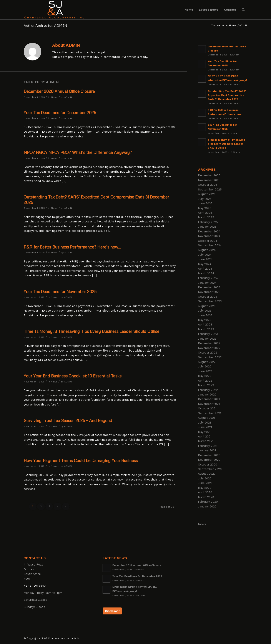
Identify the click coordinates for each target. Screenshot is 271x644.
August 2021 (206, 418)
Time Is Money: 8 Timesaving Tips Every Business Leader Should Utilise (91, 331)
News (54, 97)
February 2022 (208, 390)
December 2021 (209, 399)
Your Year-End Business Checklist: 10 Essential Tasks (73, 376)
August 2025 (207, 194)
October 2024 (208, 241)
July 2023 (205, 311)
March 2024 (206, 273)
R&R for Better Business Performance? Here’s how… (72, 247)
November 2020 (209, 460)
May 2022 (205, 376)
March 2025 (206, 217)
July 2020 (205, 478)
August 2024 (207, 250)
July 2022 (205, 366)
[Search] (243, 10)
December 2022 (209, 343)
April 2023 (205, 325)
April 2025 (205, 213)
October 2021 (207, 408)
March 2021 (206, 441)
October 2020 (208, 465)
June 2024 (205, 259)
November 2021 (209, 404)
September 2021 (209, 413)
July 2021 (204, 423)
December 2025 (209, 175)
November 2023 (209, 292)
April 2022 (205, 381)
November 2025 (209, 180)
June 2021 (205, 427)
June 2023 (205, 315)
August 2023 (207, 306)
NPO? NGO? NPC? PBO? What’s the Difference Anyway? (78, 152)
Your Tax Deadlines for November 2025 (60, 291)
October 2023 (208, 297)
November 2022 (209, 348)
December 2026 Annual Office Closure (59, 91)
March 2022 (206, 385)
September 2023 (210, 301)
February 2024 (208, 278)
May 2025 (205, 208)
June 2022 (205, 371)
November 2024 (209, 236)
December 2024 (209, 231)
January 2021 (207, 450)
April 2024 (205, 269)
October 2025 (208, 185)
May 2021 (204, 432)
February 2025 (208, 222)
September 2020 (210, 469)
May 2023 (205, 320)
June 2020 (205, 483)
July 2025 (205, 199)
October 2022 (208, 353)
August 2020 (207, 474)
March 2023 (206, 329)
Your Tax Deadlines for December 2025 (60, 113)
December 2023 (209, 287)
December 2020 (209, 455)
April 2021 (205, 436)
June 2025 (205, 203)
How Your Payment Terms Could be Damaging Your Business (81, 460)
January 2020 (207, 506)
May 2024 (205, 264)
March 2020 (206, 497)
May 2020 (205, 488)
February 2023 (208, 334)
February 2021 (208, 446)
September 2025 (210, 189)
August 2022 (207, 362)
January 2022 (207, 395)
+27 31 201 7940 (35, 586)
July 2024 (205, 255)
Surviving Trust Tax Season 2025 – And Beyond (68, 420)
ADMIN (68, 97)
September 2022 (210, 357)
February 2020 (208, 502)
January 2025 (207, 227)
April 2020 (205, 492)
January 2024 (207, 283)
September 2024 (210, 245)
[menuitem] (189, 10)
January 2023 (207, 339)
